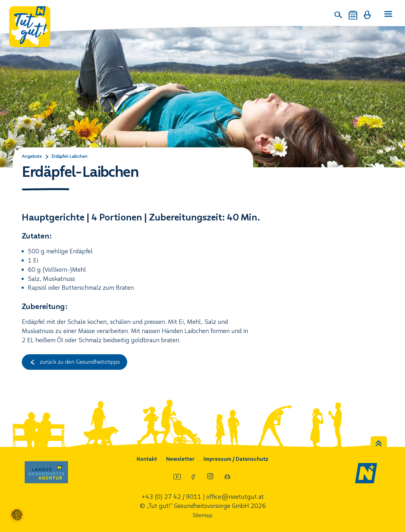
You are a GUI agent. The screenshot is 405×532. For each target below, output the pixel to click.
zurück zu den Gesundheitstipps (78, 363)
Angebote (33, 157)
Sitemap (202, 515)
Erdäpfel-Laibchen (75, 157)
